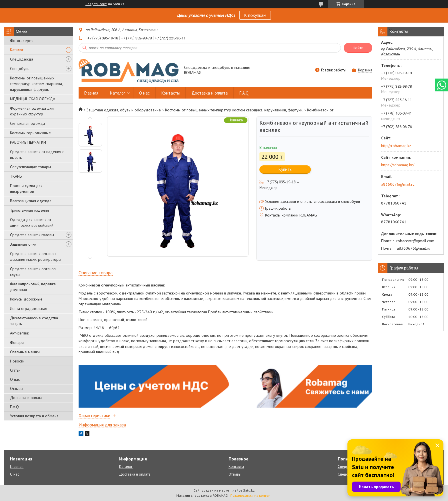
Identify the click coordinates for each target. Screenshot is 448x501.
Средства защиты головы (32, 235)
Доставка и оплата (26, 398)
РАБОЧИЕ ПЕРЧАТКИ (28, 142)
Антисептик (19, 333)
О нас (15, 379)
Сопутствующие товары (30, 167)
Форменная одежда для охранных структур (32, 111)
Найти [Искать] (358, 48)
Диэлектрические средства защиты (34, 321)
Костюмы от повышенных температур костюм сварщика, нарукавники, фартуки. (36, 84)
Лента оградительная (29, 308)
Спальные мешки (25, 352)
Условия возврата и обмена (34, 416)
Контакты (171, 93)
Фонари (17, 342)
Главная (91, 93)
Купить (285, 169)
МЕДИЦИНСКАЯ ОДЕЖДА (33, 99)
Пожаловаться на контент (251, 495)
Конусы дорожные (26, 299)
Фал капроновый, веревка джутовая (33, 287)
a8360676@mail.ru (398, 184)
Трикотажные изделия (29, 210)
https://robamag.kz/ (398, 165)
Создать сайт (96, 4)
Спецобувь (20, 69)
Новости (17, 361)
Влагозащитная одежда (31, 201)
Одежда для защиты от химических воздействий (32, 223)
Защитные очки (23, 244)
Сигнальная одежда (27, 123)
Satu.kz (249, 490)
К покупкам (255, 15)
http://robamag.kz (396, 146)
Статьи (15, 370)
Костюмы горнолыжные (30, 133)
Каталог (17, 50)
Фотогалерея (22, 41)
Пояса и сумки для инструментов (26, 189)
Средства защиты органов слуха (33, 272)
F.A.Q (14, 407)
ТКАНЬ (16, 176)
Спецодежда (22, 59)
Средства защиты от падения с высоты (37, 155)
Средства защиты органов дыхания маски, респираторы (36, 256)
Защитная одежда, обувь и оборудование (124, 110)
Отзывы (17, 388)
